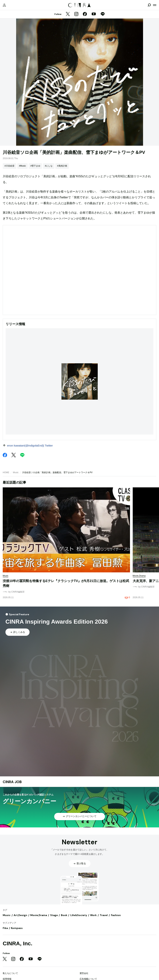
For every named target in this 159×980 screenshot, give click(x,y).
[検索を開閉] (149, 5)
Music (16, 472)
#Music (22, 166)
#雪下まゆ (35, 166)
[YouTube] (94, 14)
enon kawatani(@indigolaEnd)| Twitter (30, 445)
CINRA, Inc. (17, 943)
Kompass (17, 928)
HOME (6, 472)
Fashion (116, 915)
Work (93, 915)
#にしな (49, 166)
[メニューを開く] (155, 5)
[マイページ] (4, 5)
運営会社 (84, 973)
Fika (5, 928)
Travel (104, 915)
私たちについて (10, 973)
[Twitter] (68, 14)
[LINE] (103, 14)
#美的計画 (62, 166)
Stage (54, 915)
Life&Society (79, 915)
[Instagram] (76, 14)
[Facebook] (85, 14)
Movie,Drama (39, 915)
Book (64, 915)
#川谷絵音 (10, 166)
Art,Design (20, 915)
